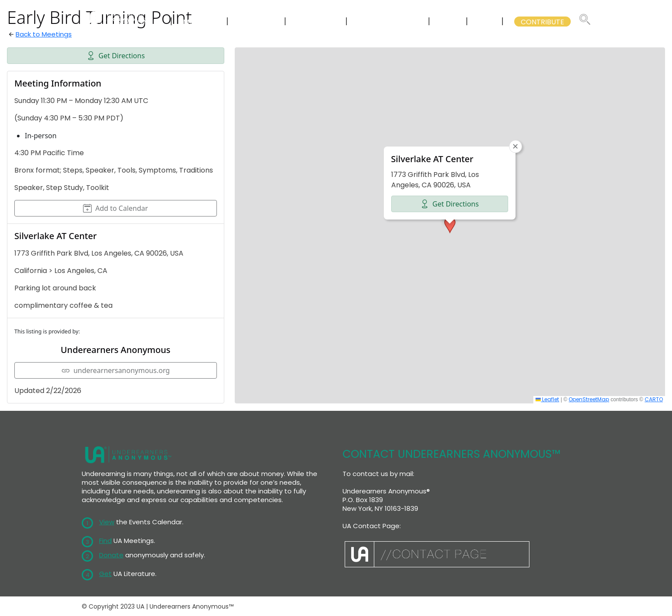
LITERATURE (317, 22)
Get (105, 574)
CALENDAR (257, 22)
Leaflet (547, 399)
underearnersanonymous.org (116, 370)
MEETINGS (200, 22)
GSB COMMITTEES (389, 22)
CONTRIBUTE (542, 22)
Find (105, 541)
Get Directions (116, 56)
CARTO (654, 399)
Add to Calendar (115, 208)
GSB (486, 22)
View (107, 522)
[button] (450, 225)
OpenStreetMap (589, 399)
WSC (449, 22)
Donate (111, 555)
